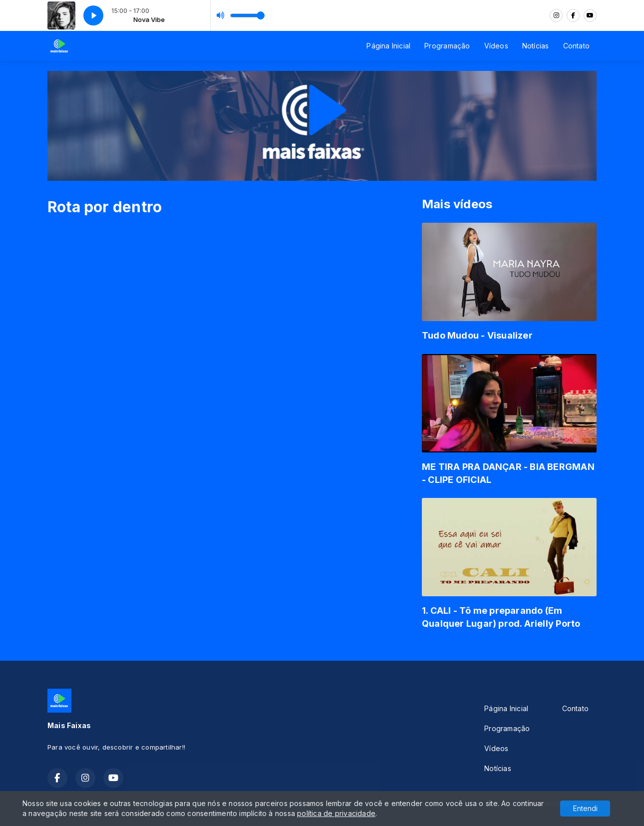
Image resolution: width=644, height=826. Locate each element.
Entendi (585, 808)
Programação (447, 46)
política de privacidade (336, 813)
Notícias (536, 46)
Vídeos (496, 46)
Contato (576, 46)
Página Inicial (388, 46)
